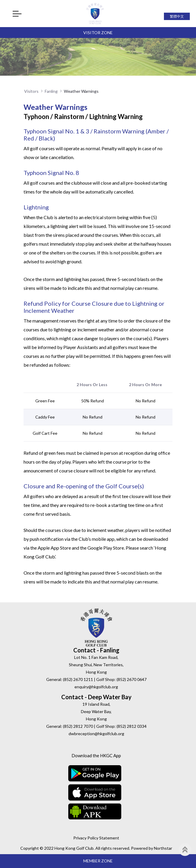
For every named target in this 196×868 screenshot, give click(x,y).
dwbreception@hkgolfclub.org (96, 734)
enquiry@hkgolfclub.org (96, 687)
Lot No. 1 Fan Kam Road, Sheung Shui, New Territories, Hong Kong (96, 665)
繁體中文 (177, 16)
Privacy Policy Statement (96, 838)
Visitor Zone (98, 33)
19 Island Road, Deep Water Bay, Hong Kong (96, 711)
